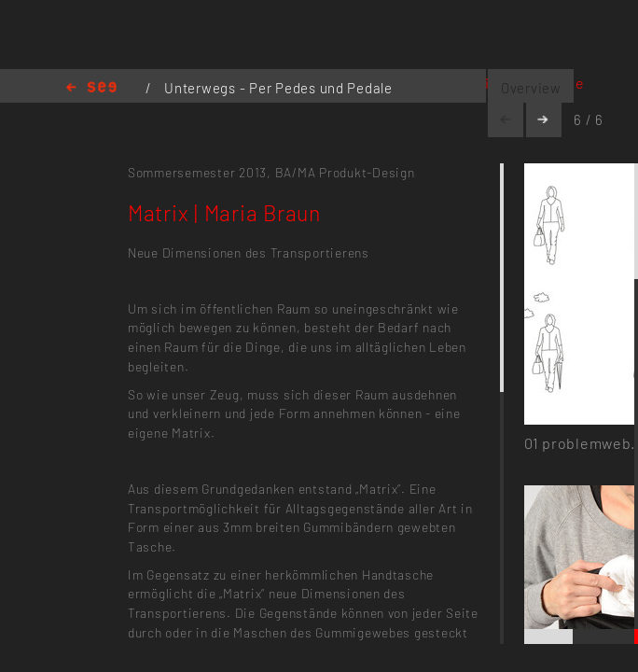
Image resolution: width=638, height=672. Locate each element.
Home (91, 88)
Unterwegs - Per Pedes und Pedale (278, 88)
